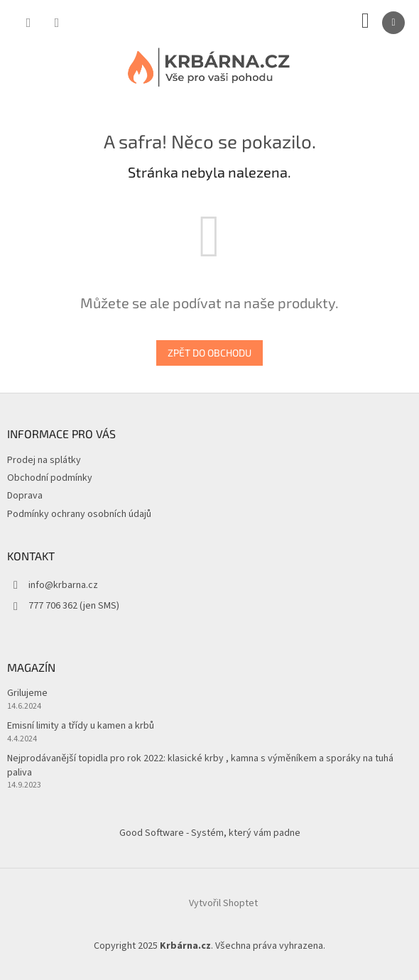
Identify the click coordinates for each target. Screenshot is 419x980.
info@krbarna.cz (63, 585)
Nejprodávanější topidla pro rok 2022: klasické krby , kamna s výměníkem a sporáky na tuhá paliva (200, 766)
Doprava (25, 496)
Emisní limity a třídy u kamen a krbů (81, 726)
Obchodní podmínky (50, 478)
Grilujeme (27, 693)
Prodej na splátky (44, 460)
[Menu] (393, 23)
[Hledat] (28, 23)
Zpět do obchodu (209, 353)
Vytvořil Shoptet (223, 903)
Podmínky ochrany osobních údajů (79, 514)
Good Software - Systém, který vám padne (210, 833)
